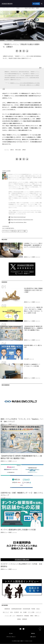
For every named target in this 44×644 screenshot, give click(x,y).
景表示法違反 (18, 150)
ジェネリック (38, 612)
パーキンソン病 (8, 616)
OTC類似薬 (16, 612)
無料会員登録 (36, 4)
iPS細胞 (25, 612)
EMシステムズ (6, 612)
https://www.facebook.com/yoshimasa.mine (21, 220)
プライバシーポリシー (11, 637)
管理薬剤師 (25, 619)
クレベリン (7, 150)
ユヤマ (14, 616)
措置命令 (12, 150)
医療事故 (19, 619)
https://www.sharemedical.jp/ (17, 217)
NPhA (11, 612)
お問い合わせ (33, 637)
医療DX (32, 616)
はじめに (11, 634)
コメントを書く (22, 231)
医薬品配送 (27, 616)
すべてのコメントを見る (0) (9, 231)
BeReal (38, 609)
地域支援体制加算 (26, 609)
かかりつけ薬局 (31, 612)
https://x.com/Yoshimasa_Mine (18, 222)
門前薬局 (33, 609)
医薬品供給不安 (20, 616)
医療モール (37, 616)
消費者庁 (24, 150)
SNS (21, 612)
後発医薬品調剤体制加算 (16, 609)
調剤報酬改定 (7, 609)
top (40, 630)
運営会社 (33, 634)
